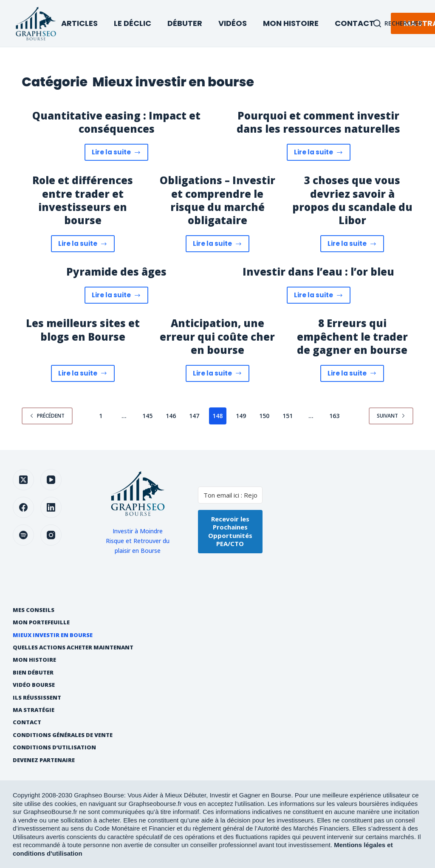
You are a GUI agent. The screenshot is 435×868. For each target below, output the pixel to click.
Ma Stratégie (34, 710)
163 (334, 416)
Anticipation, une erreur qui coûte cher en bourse (217, 336)
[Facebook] (23, 507)
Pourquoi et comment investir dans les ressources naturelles (318, 122)
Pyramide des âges (116, 272)
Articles (79, 23)
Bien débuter (33, 673)
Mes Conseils (34, 610)
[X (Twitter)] (23, 480)
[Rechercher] (398, 23)
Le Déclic (133, 23)
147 (194, 416)
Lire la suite (120, 154)
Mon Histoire (291, 23)
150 (264, 416)
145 (147, 416)
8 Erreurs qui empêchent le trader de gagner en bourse (352, 336)
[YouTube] (51, 480)
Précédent (47, 416)
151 (288, 416)
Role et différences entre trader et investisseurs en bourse (83, 200)
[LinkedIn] (51, 507)
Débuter (185, 23)
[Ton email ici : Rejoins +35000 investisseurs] (230, 495)
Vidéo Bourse (34, 685)
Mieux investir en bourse (53, 635)
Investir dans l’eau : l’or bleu (318, 272)
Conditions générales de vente (63, 735)
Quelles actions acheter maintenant (73, 647)
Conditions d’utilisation (54, 747)
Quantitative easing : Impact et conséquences (116, 122)
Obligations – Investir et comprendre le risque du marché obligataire (217, 200)
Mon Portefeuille (41, 622)
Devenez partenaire (44, 760)
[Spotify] (23, 535)
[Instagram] (51, 535)
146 (171, 416)
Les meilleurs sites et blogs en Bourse (83, 330)
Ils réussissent (37, 698)
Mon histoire (34, 660)
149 (241, 416)
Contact (354, 23)
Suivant (391, 416)
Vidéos (233, 23)
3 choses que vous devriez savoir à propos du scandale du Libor (352, 200)
